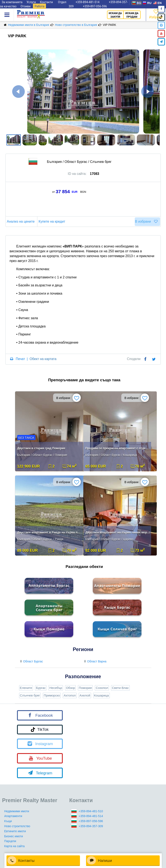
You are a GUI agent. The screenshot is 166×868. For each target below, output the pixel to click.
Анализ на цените (21, 221)
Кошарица (101, 695)
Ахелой (85, 695)
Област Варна (95, 661)
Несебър (56, 688)
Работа (39, 6)
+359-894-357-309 (91, 826)
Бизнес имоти (14, 836)
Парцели (10, 841)
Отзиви (26, 6)
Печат (20, 359)
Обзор (70, 688)
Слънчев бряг (30, 695)
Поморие (85, 688)
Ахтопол (70, 695)
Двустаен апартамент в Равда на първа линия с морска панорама (50, 532)
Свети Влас (120, 688)
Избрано (156, 14)
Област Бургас (31, 661)
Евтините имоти (15, 831)
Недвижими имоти (17, 811)
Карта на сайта (14, 846)
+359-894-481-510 (91, 811)
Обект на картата (43, 359)
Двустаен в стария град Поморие (41, 448)
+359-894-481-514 (91, 816)
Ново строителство (17, 826)
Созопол (102, 688)
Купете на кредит (53, 221)
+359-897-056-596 (95, 6)
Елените (26, 688)
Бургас (41, 688)
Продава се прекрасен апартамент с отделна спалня (118, 448)
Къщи (8, 821)
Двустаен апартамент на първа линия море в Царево (118, 532)
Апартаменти (13, 816)
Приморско (52, 695)
